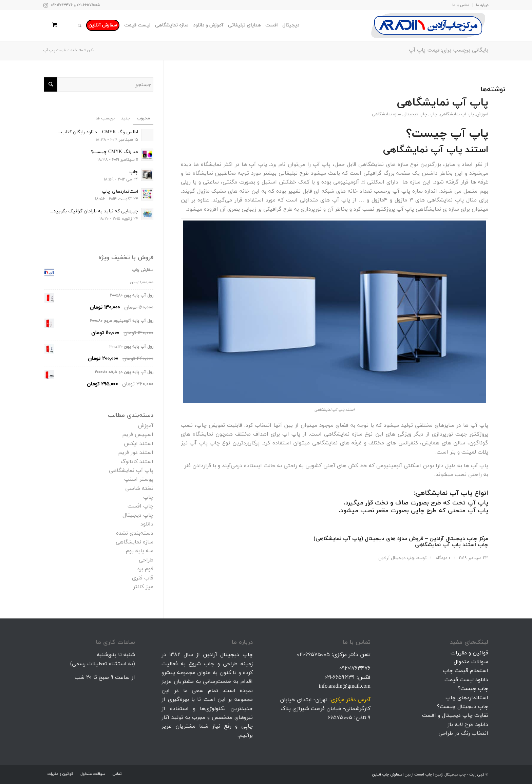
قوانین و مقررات (469, 653)
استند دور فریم (136, 453)
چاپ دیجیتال (415, 114)
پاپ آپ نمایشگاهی (443, 103)
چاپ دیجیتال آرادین (397, 558)
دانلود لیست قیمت (466, 680)
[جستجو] (80, 25)
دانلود (147, 524)
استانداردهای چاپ (467, 698)
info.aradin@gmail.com (344, 686)
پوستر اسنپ (139, 479)
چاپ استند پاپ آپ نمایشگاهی (452, 545)
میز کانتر (143, 587)
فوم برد (145, 569)
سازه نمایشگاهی (386, 114)
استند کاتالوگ (137, 462)
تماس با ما (461, 5)
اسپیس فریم (138, 435)
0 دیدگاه (443, 558)
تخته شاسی (139, 489)
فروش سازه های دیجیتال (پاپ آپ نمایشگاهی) (368, 539)
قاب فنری (143, 578)
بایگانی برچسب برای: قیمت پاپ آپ (449, 50)
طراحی (146, 560)
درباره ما (482, 5)
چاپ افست (140, 506)
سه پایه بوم (140, 551)
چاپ (433, 114)
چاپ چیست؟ (473, 689)
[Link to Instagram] (46, 5)
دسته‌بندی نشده (135, 533)
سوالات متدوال (471, 662)
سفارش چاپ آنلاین (387, 775)
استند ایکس (139, 444)
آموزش (482, 114)
